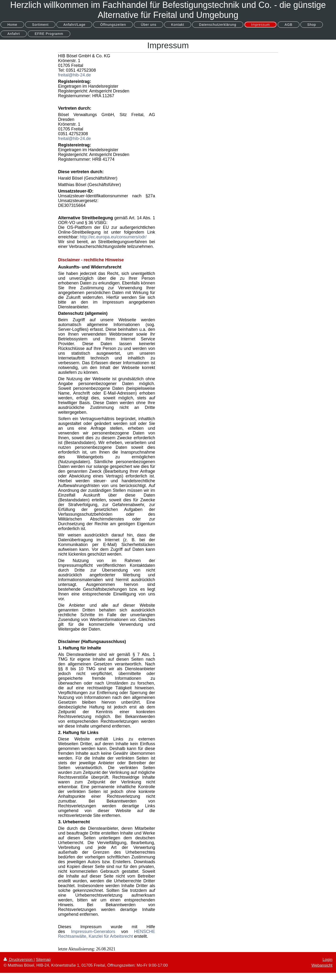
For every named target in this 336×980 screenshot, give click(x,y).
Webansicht (322, 965)
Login (328, 960)
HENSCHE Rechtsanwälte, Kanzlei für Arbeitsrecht (107, 934)
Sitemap (43, 960)
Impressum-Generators (93, 932)
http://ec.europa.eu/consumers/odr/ (113, 237)
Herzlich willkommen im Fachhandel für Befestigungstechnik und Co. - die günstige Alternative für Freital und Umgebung (168, 10)
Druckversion (19, 960)
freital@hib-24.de (74, 75)
